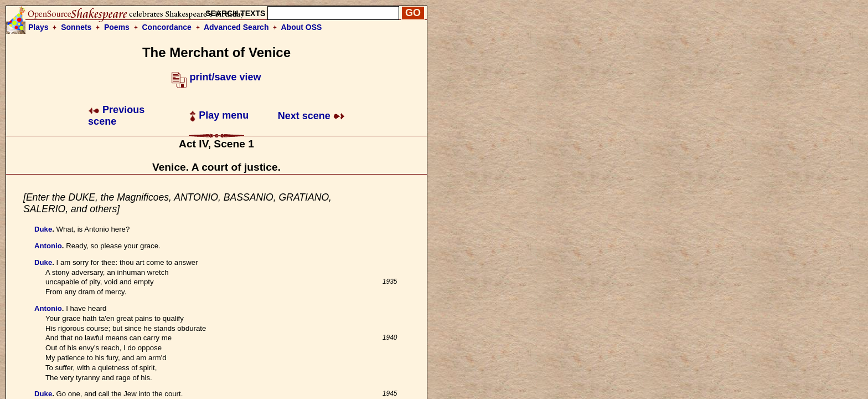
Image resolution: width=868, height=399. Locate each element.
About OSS (302, 27)
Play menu (219, 115)
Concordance (166, 27)
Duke (43, 229)
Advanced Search (236, 27)
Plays (38, 27)
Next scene (311, 116)
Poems (117, 27)
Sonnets (76, 27)
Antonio (48, 246)
